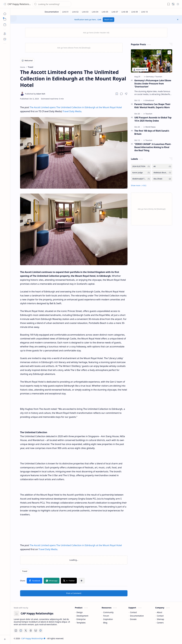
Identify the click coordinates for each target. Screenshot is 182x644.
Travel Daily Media (72, 111)
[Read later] (117, 94)
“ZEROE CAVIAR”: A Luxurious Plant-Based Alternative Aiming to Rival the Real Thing (153, 147)
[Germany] (150, 77)
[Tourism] (159, 77)
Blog (105, 623)
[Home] (5, 14)
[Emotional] (150, 100)
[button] (5, 4)
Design (80, 612)
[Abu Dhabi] (162, 179)
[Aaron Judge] (141, 173)
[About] (5, 34)
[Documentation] (52, 12)
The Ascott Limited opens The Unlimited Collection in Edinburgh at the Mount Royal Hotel (76, 107)
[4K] (162, 166)
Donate (133, 619)
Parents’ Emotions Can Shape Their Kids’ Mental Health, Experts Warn (152, 106)
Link (100, 20)
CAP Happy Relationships (20, 4)
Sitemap (160, 619)
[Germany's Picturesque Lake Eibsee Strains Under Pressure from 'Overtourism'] (152, 61)
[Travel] (25, 571)
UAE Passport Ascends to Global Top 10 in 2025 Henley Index (153, 119)
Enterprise (81, 619)
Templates (81, 623)
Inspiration (108, 619)
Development (82, 616)
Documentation (137, 616)
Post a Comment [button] (74, 593)
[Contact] (5, 39)
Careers (160, 623)
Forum (106, 616)
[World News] (151, 127)
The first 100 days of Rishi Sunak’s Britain (152, 132)
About (159, 612)
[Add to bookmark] (169, 52)
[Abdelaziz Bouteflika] (162, 173)
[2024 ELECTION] (141, 166)
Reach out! (108, 20)
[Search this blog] (52, 4)
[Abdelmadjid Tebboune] (141, 179)
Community (108, 612)
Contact (133, 612)
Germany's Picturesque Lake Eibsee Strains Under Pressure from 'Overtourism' (153, 84)
